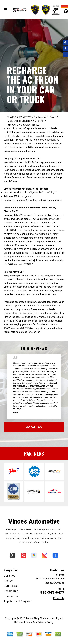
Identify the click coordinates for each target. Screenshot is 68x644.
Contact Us (11, 596)
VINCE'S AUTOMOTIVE (19, 117)
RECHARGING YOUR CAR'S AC (23, 125)
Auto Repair (11, 586)
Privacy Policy (46, 622)
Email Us (59, 598)
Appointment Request (18, 601)
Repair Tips (11, 591)
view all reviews (34, 427)
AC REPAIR (39, 121)
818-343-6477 (11, 321)
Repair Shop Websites (38, 618)
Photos (8, 581)
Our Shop (10, 576)
